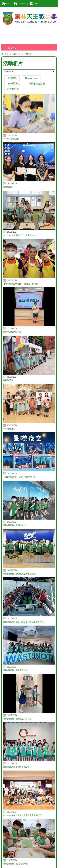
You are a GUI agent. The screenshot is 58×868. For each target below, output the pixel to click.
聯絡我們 (37, 3)
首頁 (6, 54)
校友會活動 (13, 89)
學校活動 (12, 78)
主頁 (8, 3)
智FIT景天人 (14, 84)
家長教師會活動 (37, 84)
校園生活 (17, 54)
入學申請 (21, 3)
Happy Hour (31, 78)
